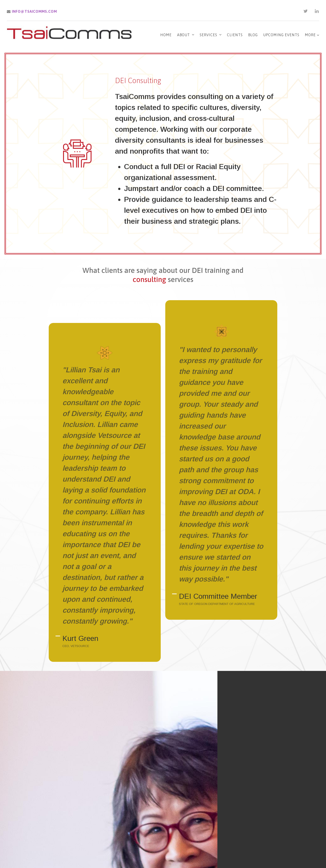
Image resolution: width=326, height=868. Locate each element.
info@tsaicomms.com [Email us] (32, 11)
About (183, 35)
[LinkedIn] (317, 11)
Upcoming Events (281, 35)
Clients (235, 35)
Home (166, 35)
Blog (253, 35)
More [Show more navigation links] (312, 35)
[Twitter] (306, 11)
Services (208, 35)
